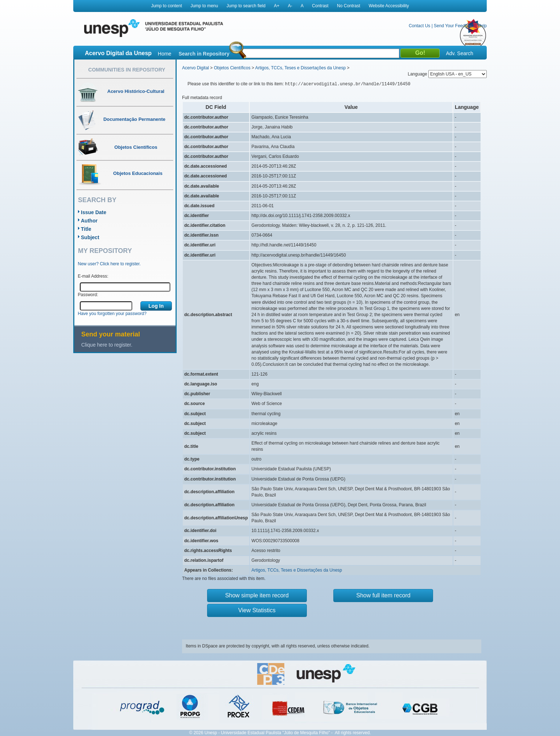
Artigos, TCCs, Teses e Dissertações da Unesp (300, 68)
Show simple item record (257, 595)
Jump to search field (246, 6)
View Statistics (257, 610)
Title (86, 229)
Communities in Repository (127, 70)
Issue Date (94, 212)
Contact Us (419, 26)
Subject (90, 237)
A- (290, 6)
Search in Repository (204, 54)
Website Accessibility (389, 6)
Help (482, 26)
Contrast (320, 6)
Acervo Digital (195, 68)
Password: (88, 295)
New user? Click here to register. (109, 264)
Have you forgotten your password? (112, 314)
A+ (277, 6)
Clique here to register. (107, 345)
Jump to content (166, 6)
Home (164, 54)
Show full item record (383, 595)
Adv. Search (459, 53)
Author (89, 221)
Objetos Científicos (232, 68)
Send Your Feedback (454, 26)
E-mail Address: (93, 276)
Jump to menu (204, 6)
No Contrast (349, 6)
